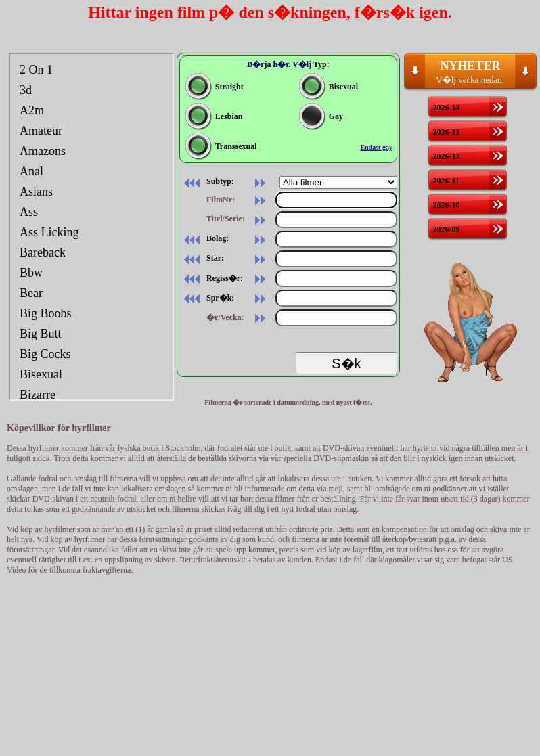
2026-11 (446, 181)
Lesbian (214, 116)
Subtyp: (207, 181)
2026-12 (446, 156)
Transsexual (221, 146)
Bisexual (329, 87)
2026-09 (446, 229)
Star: (202, 258)
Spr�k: (207, 298)
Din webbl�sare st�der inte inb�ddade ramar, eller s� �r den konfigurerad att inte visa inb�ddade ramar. (91, 227)
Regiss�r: (211, 278)
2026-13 (446, 132)
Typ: (321, 64)
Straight (215, 87)
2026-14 (446, 108)
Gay (321, 116)
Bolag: (204, 238)
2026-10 (446, 205)
